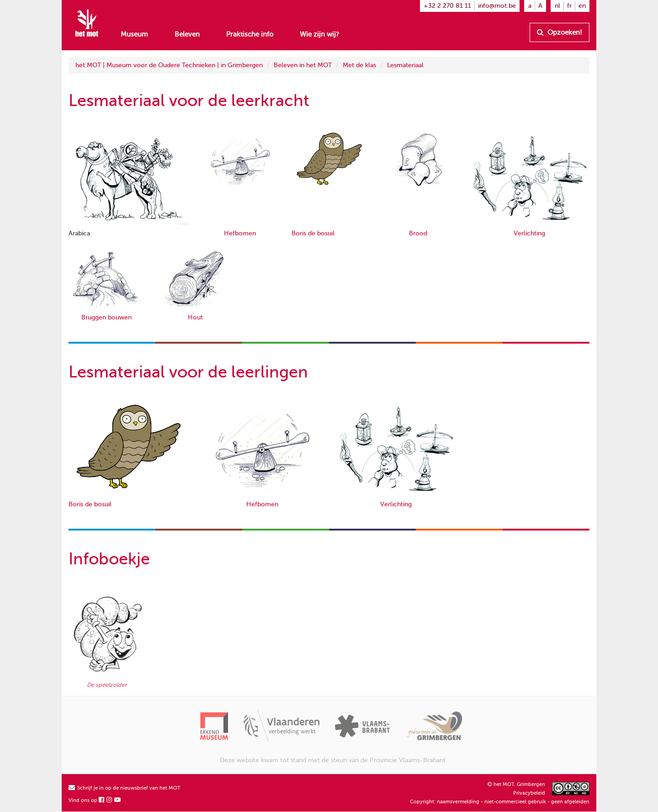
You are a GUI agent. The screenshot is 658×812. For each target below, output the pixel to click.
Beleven (187, 34)
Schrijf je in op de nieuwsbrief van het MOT (125, 788)
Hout (195, 317)
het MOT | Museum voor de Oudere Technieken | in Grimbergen (169, 65)
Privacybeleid (529, 793)
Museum (134, 34)
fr (569, 6)
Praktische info (250, 34)
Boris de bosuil (313, 233)
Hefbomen (240, 233)
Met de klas (359, 65)
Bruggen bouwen (106, 317)
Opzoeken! (560, 32)
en (582, 6)
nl (557, 6)
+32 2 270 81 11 (447, 6)
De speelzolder (107, 685)
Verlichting (529, 233)
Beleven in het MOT (303, 65)
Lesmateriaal (405, 65)
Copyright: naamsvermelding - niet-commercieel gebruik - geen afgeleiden (500, 802)
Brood (418, 233)
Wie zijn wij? (319, 34)
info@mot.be (497, 6)
